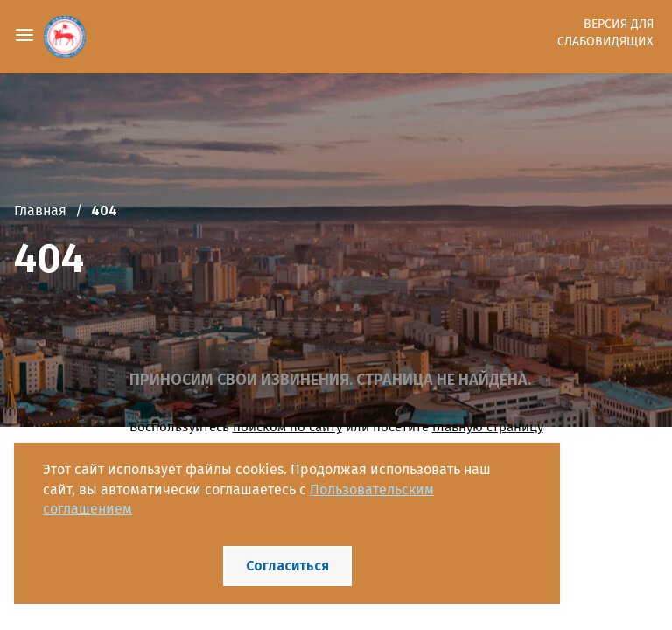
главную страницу (488, 427)
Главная (40, 210)
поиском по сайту (287, 427)
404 (104, 210)
